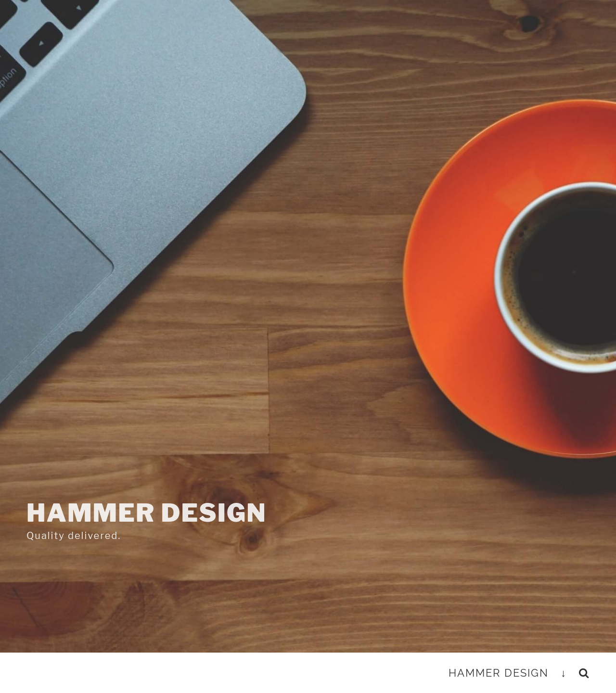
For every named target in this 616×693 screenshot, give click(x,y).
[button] (584, 673)
